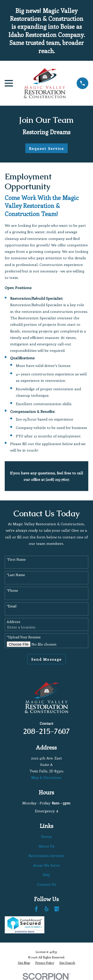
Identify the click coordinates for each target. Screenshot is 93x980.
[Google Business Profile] (57, 909)
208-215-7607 (46, 731)
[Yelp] (46, 909)
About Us (46, 846)
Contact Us (46, 884)
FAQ (46, 875)
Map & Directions (46, 777)
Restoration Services (46, 855)
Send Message (46, 659)
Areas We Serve (46, 865)
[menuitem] (24, 963)
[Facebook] (36, 909)
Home (46, 836)
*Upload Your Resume (24, 637)
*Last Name (16, 575)
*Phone (12, 591)
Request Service (47, 148)
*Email (12, 606)
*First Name (16, 560)
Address (14, 622)
